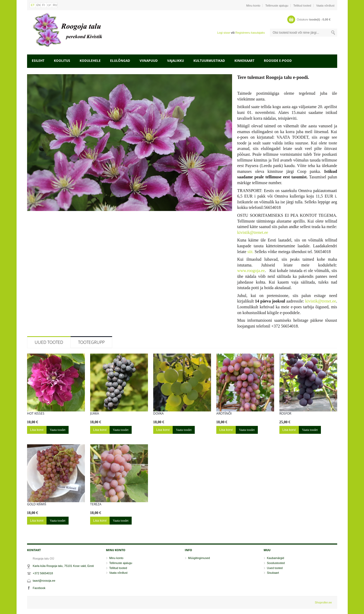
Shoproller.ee (323, 602)
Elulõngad (120, 61)
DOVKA (158, 414)
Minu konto (253, 6)
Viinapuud (149, 61)
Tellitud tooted (302, 6)
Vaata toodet (58, 430)
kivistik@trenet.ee (253, 232)
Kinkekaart (244, 61)
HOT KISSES (36, 414)
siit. (250, 252)
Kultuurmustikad (209, 61)
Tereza (96, 504)
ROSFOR (285, 414)
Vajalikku (176, 61)
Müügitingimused (199, 558)
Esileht (38, 61)
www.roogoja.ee (251, 271)
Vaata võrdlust (325, 6)
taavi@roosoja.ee (44, 581)
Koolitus (62, 61)
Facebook (39, 588)
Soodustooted (276, 563)
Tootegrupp (91, 342)
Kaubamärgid (276, 558)
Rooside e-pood (278, 61)
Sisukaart (273, 573)
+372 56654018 (43, 573)
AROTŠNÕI (224, 414)
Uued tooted (49, 342)
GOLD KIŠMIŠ (37, 504)
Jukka (95, 414)
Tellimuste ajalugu (277, 6)
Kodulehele (90, 61)
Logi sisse (224, 33)
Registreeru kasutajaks (250, 33)
